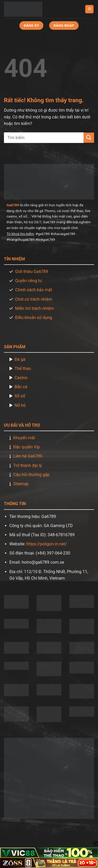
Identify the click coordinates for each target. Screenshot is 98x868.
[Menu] (89, 9)
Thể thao (23, 369)
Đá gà (20, 359)
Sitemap (21, 484)
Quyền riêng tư (29, 281)
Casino (21, 378)
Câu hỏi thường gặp (31, 475)
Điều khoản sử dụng (34, 318)
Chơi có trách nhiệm (34, 299)
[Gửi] (89, 138)
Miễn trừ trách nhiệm (34, 308)
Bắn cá (21, 387)
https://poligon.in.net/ (47, 544)
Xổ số (20, 396)
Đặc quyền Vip (27, 447)
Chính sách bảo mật (34, 290)
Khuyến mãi (24, 438)
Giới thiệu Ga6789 (32, 272)
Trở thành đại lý (28, 466)
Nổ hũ (20, 405)
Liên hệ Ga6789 (28, 456)
